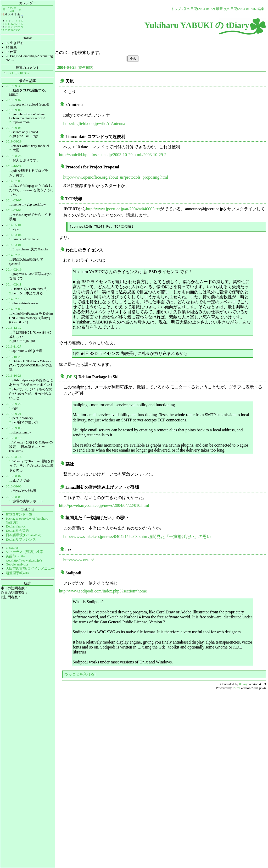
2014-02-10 (14, 299)
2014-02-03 (14, 309)
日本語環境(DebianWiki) (24, 535)
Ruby (236, 688)
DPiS (71, 377)
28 (12, 30)
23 (19, 27)
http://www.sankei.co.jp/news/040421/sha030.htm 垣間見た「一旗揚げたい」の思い (137, 537)
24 (22, 27)
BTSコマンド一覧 (19, 514)
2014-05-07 (14, 200)
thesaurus (12, 548)
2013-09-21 (14, 414)
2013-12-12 (14, 328)
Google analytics (17, 564)
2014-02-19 (14, 270)
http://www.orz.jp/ (79, 560)
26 (6, 30)
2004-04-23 (67, 67)
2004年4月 (12, 10)
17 (22, 24)
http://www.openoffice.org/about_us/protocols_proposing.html (116, 177)
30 (19, 30)
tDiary (244, 684)
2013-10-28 (14, 376)
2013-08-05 (14, 497)
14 (12, 24)
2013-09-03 (14, 428)
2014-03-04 (14, 235)
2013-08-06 (14, 486)
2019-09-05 (14, 128)
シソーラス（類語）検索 (24, 552)
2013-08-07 (14, 476)
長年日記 (86, 68)
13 (9, 24)
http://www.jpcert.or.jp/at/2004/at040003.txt (123, 209)
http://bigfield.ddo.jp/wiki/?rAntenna (94, 123)
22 (15, 27)
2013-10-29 (14, 357)
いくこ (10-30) (18, 73)
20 (9, 27)
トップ (176, 9)
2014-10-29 (14, 166)
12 (6, 24)
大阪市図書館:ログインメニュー (30, 569)
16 (19, 24)
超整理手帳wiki (17, 573)
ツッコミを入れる (80, 674)
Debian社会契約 (17, 531)
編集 (261, 9)
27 (9, 30)
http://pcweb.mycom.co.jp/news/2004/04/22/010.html (104, 505)
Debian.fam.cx (16, 526)
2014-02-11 (13, 284)
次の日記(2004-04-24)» (240, 9)
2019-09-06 (14, 110)
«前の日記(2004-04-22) (199, 9)
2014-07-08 (14, 181)
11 (3, 24)
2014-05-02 (14, 210)
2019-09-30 (14, 86)
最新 (219, 9)
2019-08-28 (14, 156)
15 (15, 24)
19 (6, 27)
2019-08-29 (14, 141)
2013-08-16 (14, 457)
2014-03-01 (14, 245)
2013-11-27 (13, 347)
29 (15, 30)
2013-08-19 (14, 438)
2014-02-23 (14, 255)
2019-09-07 (14, 100)
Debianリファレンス (21, 540)
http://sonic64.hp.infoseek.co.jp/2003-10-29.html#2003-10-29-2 (113, 155)
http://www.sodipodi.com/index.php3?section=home (103, 591)
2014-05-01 (14, 225)
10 (22, 21)
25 (3, 30)
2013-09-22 (14, 404)
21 (12, 27)
